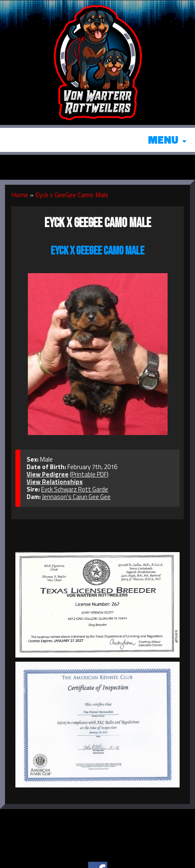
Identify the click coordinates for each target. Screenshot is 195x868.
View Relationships (55, 482)
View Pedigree (48, 474)
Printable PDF (89, 474)
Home (20, 195)
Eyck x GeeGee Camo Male (72, 195)
